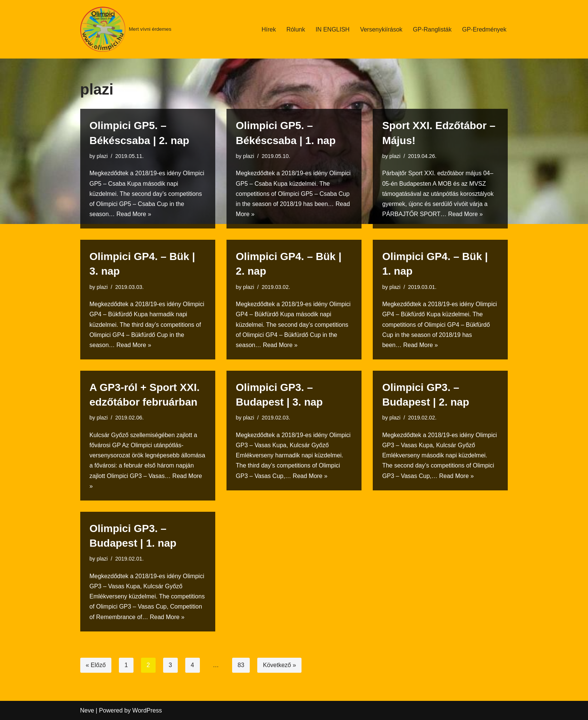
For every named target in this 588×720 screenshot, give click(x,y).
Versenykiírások (381, 29)
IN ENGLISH (332, 29)
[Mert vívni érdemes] (126, 29)
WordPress (147, 710)
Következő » (279, 665)
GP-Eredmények (484, 29)
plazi (102, 156)
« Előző (96, 665)
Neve (87, 710)
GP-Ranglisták (432, 29)
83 (241, 665)
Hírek (268, 29)
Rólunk (296, 29)
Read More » (134, 214)
